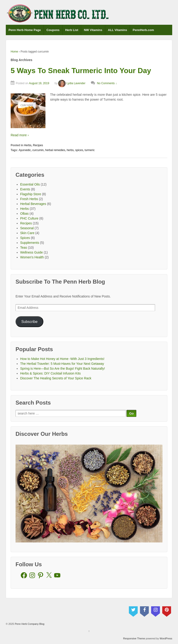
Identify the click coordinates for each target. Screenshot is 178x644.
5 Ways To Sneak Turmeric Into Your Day (81, 71)
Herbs (28, 145)
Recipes (38, 145)
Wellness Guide (32, 252)
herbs (70, 150)
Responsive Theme (134, 638)
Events (25, 189)
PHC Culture (29, 218)
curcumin (38, 150)
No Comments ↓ (107, 83)
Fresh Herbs (29, 199)
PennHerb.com (143, 30)
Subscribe (29, 322)
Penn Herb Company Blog (29, 624)
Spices (25, 238)
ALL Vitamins (118, 30)
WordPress (166, 638)
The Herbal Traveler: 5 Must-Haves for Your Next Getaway (62, 364)
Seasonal (27, 228)
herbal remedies (55, 150)
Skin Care (27, 233)
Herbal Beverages (33, 204)
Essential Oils (30, 184)
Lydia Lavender (72, 83)
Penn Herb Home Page (25, 30)
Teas (24, 248)
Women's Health (32, 257)
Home (14, 52)
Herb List (72, 30)
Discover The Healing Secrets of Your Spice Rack (56, 378)
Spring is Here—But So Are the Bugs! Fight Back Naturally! (63, 368)
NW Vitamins (93, 30)
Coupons (53, 30)
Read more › (20, 135)
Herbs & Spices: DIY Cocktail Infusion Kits (50, 373)
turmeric (90, 150)
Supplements (30, 243)
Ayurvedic (25, 150)
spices (79, 150)
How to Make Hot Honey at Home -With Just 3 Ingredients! (62, 359)
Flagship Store (31, 194)
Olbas (24, 214)
